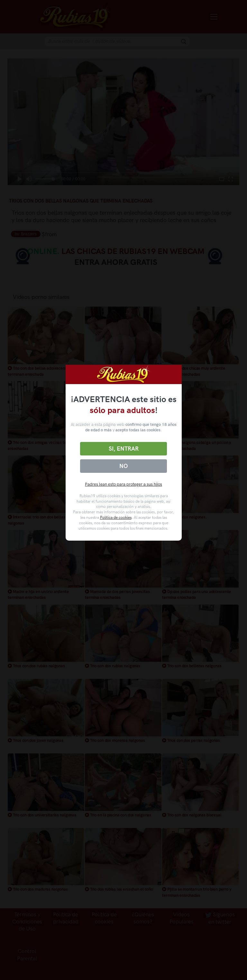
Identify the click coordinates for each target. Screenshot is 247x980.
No (123, 466)
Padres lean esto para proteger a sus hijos (123, 484)
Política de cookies (116, 517)
